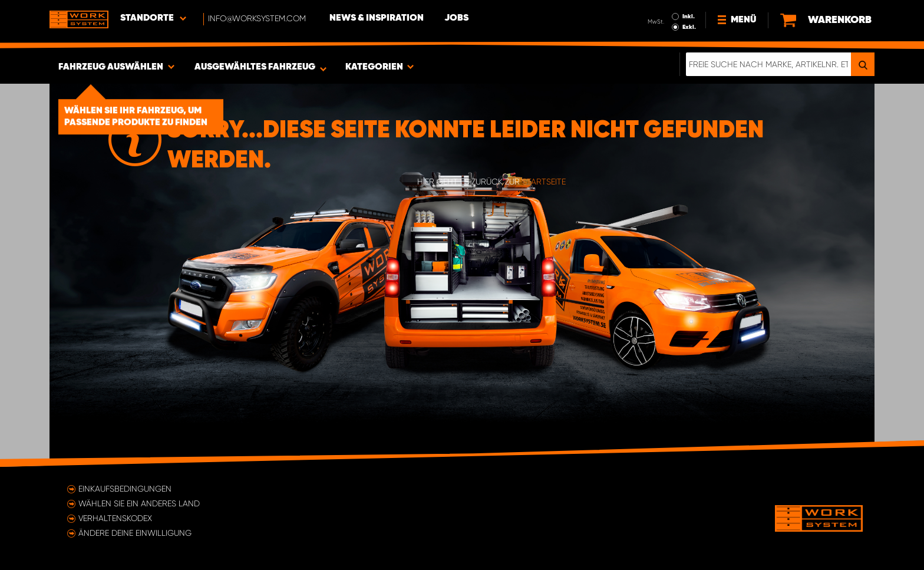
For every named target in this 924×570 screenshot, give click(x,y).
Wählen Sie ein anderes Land (139, 503)
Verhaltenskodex (115, 518)
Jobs (456, 18)
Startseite (544, 182)
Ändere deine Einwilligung (135, 533)
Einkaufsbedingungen (125, 489)
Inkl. (689, 17)
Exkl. (689, 27)
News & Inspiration (377, 18)
